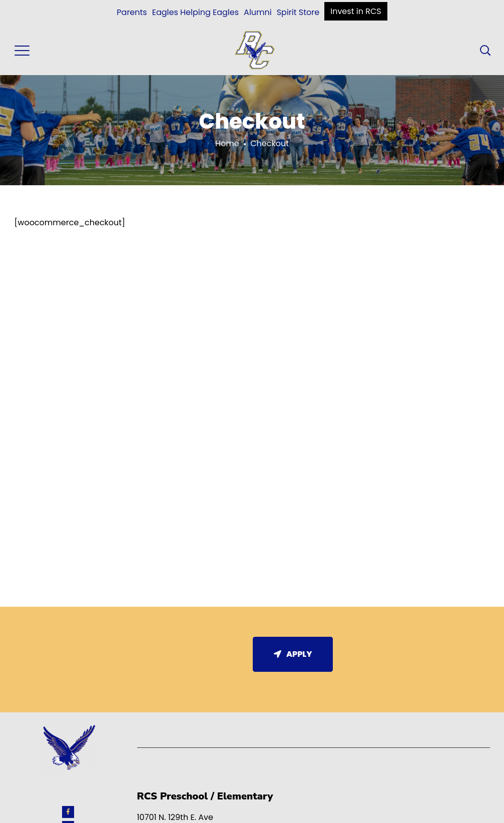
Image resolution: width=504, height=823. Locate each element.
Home (227, 143)
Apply (293, 654)
